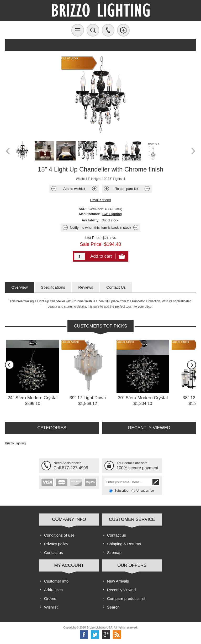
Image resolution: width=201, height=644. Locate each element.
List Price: (93, 238)
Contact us (54, 552)
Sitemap (114, 552)
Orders (50, 598)
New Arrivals (118, 581)
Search (113, 607)
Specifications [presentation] (53, 287)
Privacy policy (56, 544)
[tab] (20, 287)
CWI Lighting (112, 214)
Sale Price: (91, 244)
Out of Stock (70, 342)
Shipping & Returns (124, 544)
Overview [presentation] (20, 287)
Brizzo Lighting (15, 443)
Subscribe (121, 491)
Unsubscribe (145, 491)
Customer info (56, 581)
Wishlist (51, 607)
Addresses (53, 590)
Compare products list (126, 598)
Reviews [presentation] (86, 287)
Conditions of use (59, 535)
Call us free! (108, 30)
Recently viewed (121, 590)
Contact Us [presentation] (116, 287)
